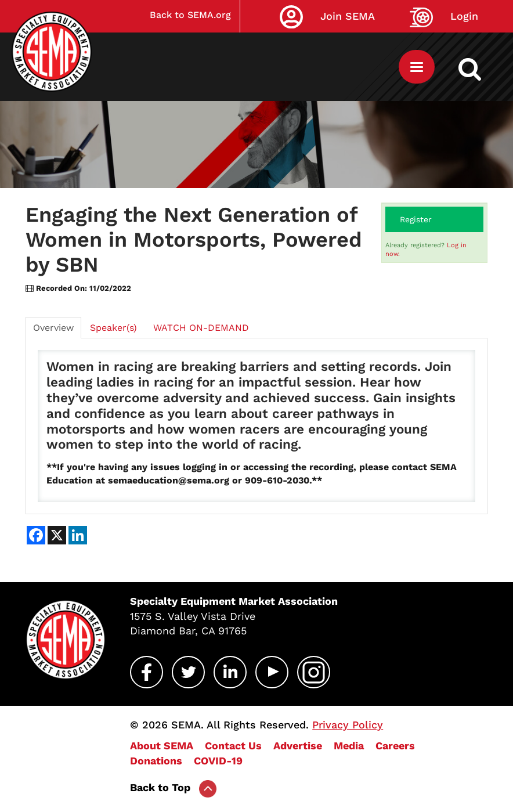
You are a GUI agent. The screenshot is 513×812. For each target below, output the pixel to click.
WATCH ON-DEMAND (201, 328)
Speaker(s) (113, 328)
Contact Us (233, 746)
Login (464, 16)
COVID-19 (218, 761)
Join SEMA (348, 16)
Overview (53, 328)
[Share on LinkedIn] (78, 535)
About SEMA (162, 746)
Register (416, 219)
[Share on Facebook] (36, 535)
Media (349, 746)
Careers (395, 746)
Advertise (298, 746)
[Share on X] (57, 535)
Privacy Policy (348, 725)
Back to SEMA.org (190, 15)
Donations (156, 761)
